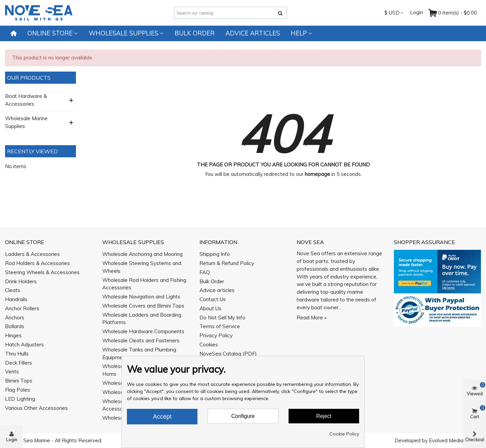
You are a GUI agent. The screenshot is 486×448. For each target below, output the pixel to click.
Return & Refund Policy (227, 263)
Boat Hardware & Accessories (26, 100)
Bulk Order (195, 33)
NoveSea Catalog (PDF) (228, 354)
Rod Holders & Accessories (37, 263)
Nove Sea (310, 242)
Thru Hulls (17, 354)
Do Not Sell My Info (222, 318)
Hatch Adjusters (24, 345)
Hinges (13, 335)
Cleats (13, 290)
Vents (12, 372)
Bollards (15, 326)
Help (299, 33)
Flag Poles (18, 390)
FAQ (205, 272)
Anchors (15, 318)
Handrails (16, 299)
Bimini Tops (19, 381)
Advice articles (253, 33)
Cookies (209, 345)
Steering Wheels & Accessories (42, 272)
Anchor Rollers (22, 308)
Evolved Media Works (454, 440)
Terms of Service (220, 326)
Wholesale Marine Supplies (26, 122)
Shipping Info (215, 254)
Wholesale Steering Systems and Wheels (142, 267)
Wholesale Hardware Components (143, 331)
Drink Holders (21, 281)
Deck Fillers (19, 363)
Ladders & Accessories (32, 254)
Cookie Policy (344, 434)
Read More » (312, 318)
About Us (210, 308)
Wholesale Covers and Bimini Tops (143, 306)
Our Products (29, 78)
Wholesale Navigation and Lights (141, 297)
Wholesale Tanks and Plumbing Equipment (139, 353)
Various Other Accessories (36, 408)
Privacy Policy (216, 335)
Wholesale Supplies (124, 33)
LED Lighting (20, 399)
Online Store (50, 33)
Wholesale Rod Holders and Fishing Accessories (144, 284)
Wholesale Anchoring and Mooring (142, 254)
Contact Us (213, 299)
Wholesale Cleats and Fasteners (141, 340)
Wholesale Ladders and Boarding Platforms (142, 319)
